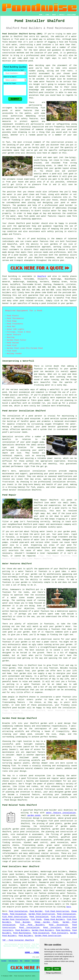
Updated (27, 961)
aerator (17, 464)
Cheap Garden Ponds (46, 922)
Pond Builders (22, 930)
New (21, 961)
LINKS (47, 15)
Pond (4, 276)
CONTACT (62, 15)
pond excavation (59, 843)
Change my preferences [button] (53, 973)
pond (31, 68)
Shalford (42, 276)
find (10, 872)
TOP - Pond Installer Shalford (18, 940)
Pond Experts (36, 961)
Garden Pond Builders (43, 930)
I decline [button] (57, 969)
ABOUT (54, 15)
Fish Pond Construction (57, 911)
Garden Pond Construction (42, 914)
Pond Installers (52, 928)
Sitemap (4, 961)
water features (68, 893)
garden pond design (63, 829)
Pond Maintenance (22, 933)
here (69, 907)
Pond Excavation (18, 914)
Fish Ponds (36, 919)
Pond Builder (36, 911)
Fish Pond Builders (32, 925)
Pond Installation (18, 911)
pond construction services (26, 861)
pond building (38, 239)
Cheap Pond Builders (54, 919)
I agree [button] (48, 969)
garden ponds (34, 815)
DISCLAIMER (71, 15)
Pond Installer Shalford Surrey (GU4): (23, 34)
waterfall (24, 395)
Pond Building (63, 930)
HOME (41, 15)
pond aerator (35, 416)
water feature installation (61, 813)
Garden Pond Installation (15, 919)
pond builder (33, 223)
